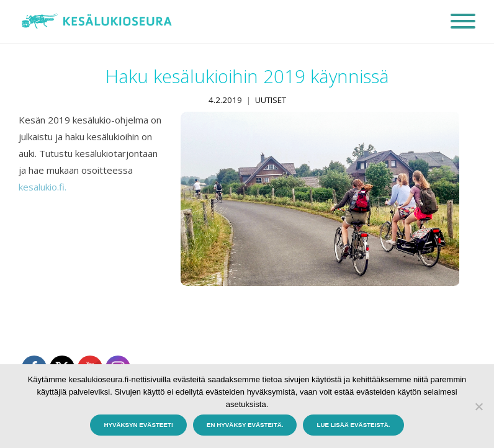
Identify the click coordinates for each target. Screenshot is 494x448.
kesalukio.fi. (43, 187)
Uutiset (271, 100)
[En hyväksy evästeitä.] (478, 406)
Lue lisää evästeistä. (353, 425)
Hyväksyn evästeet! (138, 425)
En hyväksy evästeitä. (245, 425)
